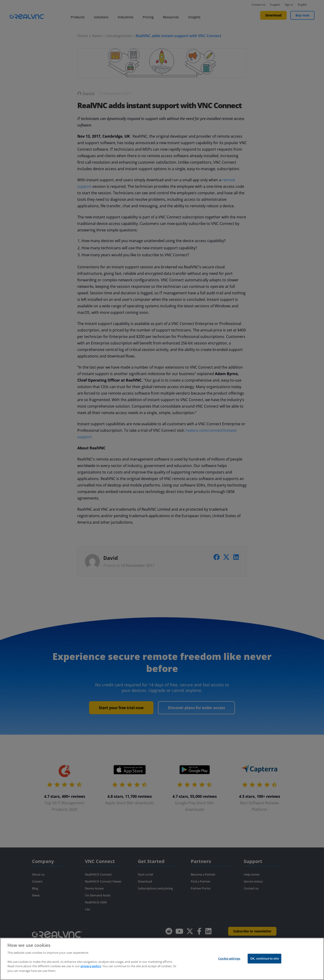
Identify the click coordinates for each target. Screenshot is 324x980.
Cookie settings (229, 960)
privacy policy (91, 968)
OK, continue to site (264, 960)
